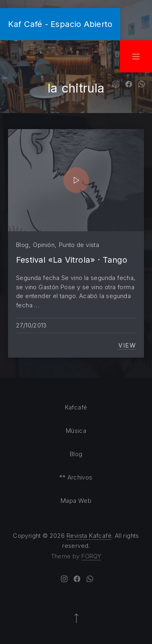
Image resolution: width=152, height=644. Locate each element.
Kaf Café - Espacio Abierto (60, 24)
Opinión (44, 245)
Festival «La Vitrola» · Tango (72, 260)
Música (76, 431)
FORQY (91, 556)
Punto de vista (79, 245)
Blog (22, 245)
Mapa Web (76, 501)
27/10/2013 (31, 325)
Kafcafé (76, 407)
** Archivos (76, 477)
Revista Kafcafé (89, 536)
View (127, 346)
